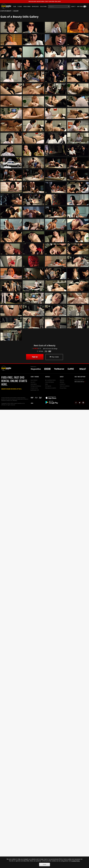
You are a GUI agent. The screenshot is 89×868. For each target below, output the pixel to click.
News (47, 384)
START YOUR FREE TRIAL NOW (45, 2)
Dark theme (80, 6)
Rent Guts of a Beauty (45, 345)
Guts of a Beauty (6, 11)
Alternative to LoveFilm (51, 388)
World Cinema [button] (27, 6)
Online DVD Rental (49, 382)
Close (44, 864)
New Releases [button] (35, 6)
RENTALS (48, 377)
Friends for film (34, 388)
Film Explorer (48, 386)
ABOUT (62, 377)
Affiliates (62, 382)
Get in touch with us (79, 382)
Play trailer (54, 357)
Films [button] (15, 6)
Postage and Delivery (36, 386)
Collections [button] (43, 6)
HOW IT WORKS (35, 377)
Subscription (34, 384)
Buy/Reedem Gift (35, 390)
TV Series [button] (20, 6)
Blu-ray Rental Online (50, 380)
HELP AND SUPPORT (80, 377)
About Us (62, 380)
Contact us (63, 384)
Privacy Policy (63, 388)
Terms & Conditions (65, 386)
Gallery (16, 11)
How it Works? (34, 380)
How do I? (33, 382)
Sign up (35, 357)
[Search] (58, 7)
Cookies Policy (76, 861)
